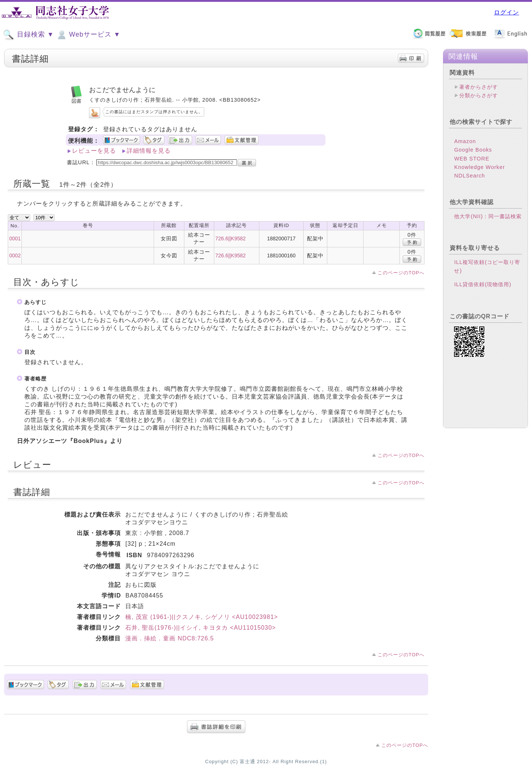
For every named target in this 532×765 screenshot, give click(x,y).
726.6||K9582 (231, 238)
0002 (15, 255)
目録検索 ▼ (28, 35)
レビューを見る (94, 151)
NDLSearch (469, 176)
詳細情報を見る (149, 151)
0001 (15, 238)
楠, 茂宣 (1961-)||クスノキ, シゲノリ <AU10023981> (202, 617)
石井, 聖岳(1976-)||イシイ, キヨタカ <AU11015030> (200, 628)
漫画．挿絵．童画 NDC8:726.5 (170, 638)
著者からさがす (479, 87)
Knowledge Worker (479, 167)
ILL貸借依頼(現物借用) (483, 284)
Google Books (473, 150)
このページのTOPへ (401, 273)
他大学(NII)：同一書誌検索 (488, 216)
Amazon (465, 141)
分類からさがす (479, 95)
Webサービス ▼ (88, 35)
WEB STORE (472, 159)
